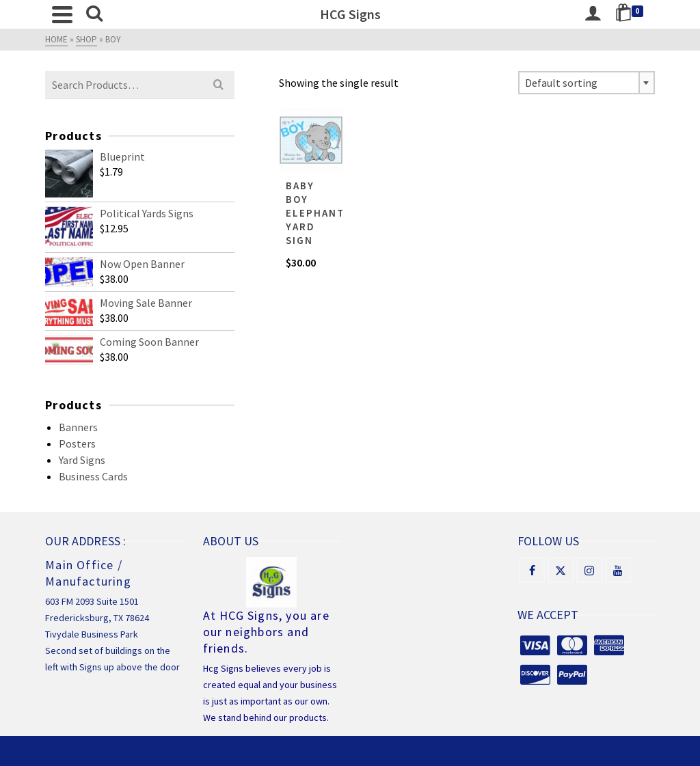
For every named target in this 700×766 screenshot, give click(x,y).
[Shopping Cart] (632, 14)
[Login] (593, 14)
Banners (78, 427)
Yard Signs (82, 460)
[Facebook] (532, 570)
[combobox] (587, 83)
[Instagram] (589, 570)
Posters (77, 443)
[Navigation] (62, 14)
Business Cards (93, 476)
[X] (561, 570)
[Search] (94, 14)
